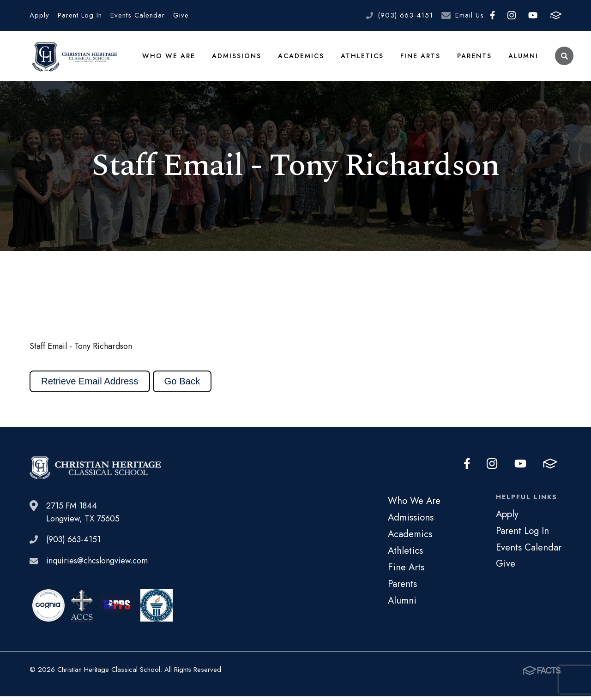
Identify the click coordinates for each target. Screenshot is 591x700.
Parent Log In (80, 15)
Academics (300, 57)
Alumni (522, 57)
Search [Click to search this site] (563, 58)
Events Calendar (138, 15)
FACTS (556, 15)
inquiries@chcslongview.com (97, 564)
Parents (473, 57)
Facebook (492, 15)
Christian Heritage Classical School (73, 58)
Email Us (470, 15)
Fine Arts (419, 57)
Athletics (361, 57)
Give (181, 15)
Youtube (533, 15)
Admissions (235, 57)
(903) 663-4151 (405, 15)
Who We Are (168, 57)
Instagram (512, 15)
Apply (39, 15)
